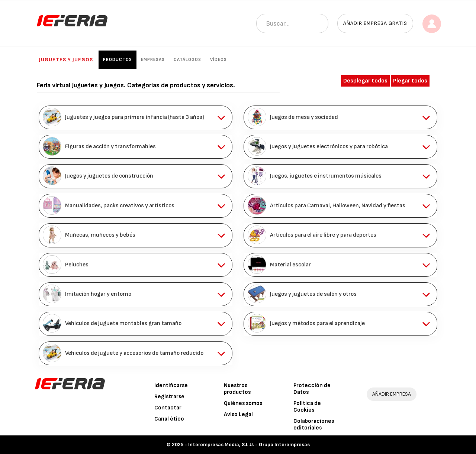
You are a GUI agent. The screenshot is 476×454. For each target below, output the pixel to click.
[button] (136, 117)
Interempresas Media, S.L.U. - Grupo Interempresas (249, 445)
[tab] (136, 117)
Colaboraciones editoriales (314, 424)
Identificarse (171, 385)
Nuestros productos (237, 389)
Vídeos (218, 60)
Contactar (168, 408)
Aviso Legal (238, 414)
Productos (118, 60)
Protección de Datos (312, 389)
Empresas (153, 60)
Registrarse (169, 397)
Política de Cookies (307, 407)
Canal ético (169, 419)
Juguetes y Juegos (66, 60)
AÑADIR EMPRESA (392, 394)
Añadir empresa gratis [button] (375, 23)
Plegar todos (410, 81)
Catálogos (187, 60)
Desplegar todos (365, 81)
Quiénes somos (243, 403)
